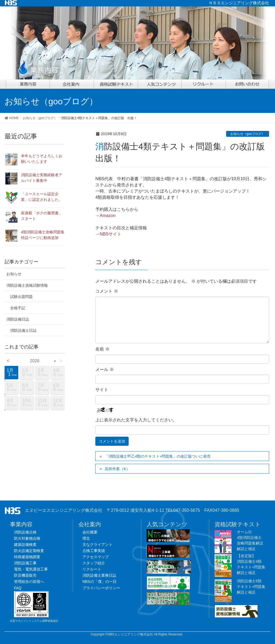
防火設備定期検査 (29, 551)
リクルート (92, 569)
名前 (102, 349)
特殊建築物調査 (27, 557)
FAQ (18, 588)
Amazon (108, 216)
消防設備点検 (25, 532)
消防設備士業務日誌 (99, 575)
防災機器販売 (25, 575)
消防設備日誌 (18, 319)
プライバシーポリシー (101, 588)
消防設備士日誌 (23, 330)
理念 (86, 538)
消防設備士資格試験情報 (27, 285)
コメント (107, 291)
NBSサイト (111, 234)
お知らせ (14, 274)
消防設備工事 (25, 563)
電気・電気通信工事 (31, 569)
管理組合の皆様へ (29, 582)
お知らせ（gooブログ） (248, 134)
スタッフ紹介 (94, 563)
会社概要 (90, 532)
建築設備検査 (25, 544)
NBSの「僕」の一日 (99, 582)
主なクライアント (97, 544)
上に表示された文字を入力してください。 (136, 420)
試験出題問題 (21, 297)
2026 (35, 361)
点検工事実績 (94, 551)
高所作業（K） (117, 469)
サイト (102, 390)
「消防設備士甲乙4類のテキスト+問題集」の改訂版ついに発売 (158, 456)
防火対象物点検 (27, 538)
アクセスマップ (96, 557)
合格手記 (18, 308)
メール (104, 369)
